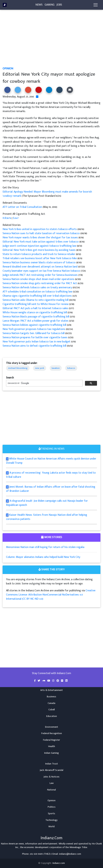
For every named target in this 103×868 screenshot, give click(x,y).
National (51, 790)
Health (52, 746)
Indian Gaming (51, 753)
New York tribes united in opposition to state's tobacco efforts (40, 229)
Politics (52, 807)
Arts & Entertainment (51, 690)
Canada (51, 703)
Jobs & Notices (51, 777)
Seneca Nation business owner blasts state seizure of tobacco (39, 263)
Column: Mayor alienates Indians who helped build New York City (43, 557)
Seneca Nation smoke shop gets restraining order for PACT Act (40, 283)
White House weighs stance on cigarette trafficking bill (35, 312)
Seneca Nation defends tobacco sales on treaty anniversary (37, 288)
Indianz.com (59, 863)
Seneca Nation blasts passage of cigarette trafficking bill (36, 317)
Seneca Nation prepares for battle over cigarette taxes (35, 337)
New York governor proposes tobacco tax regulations (34, 329)
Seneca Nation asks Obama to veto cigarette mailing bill (36, 300)
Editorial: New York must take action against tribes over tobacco (41, 242)
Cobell (52, 710)
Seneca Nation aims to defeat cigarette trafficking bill (34, 346)
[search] (44, 383)
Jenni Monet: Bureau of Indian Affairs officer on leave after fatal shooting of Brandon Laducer (51, 489)
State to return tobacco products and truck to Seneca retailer (39, 254)
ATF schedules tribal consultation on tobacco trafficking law (38, 292)
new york (40, 368)
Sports (51, 814)
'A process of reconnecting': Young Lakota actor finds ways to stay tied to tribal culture (51, 475)
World (51, 827)
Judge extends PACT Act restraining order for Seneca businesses (40, 275)
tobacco (71, 368)
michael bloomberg (18, 368)
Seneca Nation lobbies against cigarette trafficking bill (35, 325)
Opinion (8, 69)
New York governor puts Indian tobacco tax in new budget (37, 342)
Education (52, 716)
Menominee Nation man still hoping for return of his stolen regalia (45, 547)
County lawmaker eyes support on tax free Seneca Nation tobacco (42, 271)
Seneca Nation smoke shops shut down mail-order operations (39, 279)
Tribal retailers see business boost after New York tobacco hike (40, 258)
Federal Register (51, 740)
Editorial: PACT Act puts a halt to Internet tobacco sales (36, 308)
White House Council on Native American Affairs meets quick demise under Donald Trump (51, 461)
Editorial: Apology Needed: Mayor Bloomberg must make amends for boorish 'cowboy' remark (47, 194)
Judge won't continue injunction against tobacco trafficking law (40, 246)
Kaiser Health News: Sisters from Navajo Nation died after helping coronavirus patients (47, 517)
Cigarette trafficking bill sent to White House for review (36, 304)
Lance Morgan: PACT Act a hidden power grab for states (36, 321)
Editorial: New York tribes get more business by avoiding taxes (39, 250)
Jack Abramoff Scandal (51, 770)
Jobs (59, 5)
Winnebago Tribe (78, 847)
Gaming (50, 5)
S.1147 (16, 218)
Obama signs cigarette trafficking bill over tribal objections (38, 296)
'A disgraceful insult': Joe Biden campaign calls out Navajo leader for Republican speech (47, 503)
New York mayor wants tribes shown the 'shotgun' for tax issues (41, 238)
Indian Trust (52, 764)
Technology (51, 820)
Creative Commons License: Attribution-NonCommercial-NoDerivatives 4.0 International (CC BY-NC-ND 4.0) (51, 595)
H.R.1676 (7, 218)
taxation (56, 368)
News (39, 5)
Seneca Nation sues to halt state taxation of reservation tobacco (41, 233)
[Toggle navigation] (96, 5)
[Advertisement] (51, 41)
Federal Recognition (52, 733)
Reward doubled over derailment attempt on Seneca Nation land (40, 267)
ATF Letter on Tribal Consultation (22, 207)
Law (52, 783)
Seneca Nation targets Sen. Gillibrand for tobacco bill (34, 333)
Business (51, 697)
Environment (52, 727)
